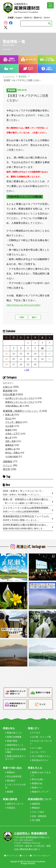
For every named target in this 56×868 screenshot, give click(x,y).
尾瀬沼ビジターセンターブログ (20, 402)
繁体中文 (38, 18)
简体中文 (28, 18)
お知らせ (8, 387)
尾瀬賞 (9, 792)
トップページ (9, 76)
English (19, 18)
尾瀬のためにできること (40, 774)
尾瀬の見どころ (13, 733)
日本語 (11, 18)
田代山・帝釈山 (13, 453)
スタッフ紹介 (37, 812)
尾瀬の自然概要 (13, 737)
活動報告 (8, 462)
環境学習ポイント (14, 745)
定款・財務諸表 (38, 816)
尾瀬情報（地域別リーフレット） (21, 411)
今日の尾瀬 (9, 394)
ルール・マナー (38, 752)
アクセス (35, 733)
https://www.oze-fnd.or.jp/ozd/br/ (23, 305)
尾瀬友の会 (36, 783)
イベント (8, 465)
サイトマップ (11, 856)
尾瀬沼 (8, 430)
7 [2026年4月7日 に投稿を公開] (21, 348)
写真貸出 (10, 808)
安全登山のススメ (39, 760)
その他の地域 (11, 457)
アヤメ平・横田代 (14, 422)
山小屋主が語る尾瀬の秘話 (15, 751)
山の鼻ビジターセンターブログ (20, 398)
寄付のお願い (37, 779)
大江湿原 (9, 426)
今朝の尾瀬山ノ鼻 (14, 406)
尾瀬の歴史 (11, 741)
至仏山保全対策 (13, 776)
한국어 (47, 18)
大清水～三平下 (13, 434)
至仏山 (8, 418)
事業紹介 (10, 772)
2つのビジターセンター (41, 742)
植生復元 (10, 781)
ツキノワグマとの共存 (15, 786)
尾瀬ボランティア (39, 792)
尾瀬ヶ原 (9, 415)
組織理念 (35, 804)
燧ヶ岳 (8, 437)
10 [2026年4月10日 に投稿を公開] (42, 348)
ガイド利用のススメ (40, 756)
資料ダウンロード (14, 804)
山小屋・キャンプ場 (40, 737)
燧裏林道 (9, 445)
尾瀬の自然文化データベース (15, 758)
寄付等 (6, 469)
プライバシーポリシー (40, 856)
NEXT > (35, 317)
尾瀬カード (36, 788)
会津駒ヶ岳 (10, 449)
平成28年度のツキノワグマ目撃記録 (25, 197)
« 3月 (27, 370)
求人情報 (35, 820)
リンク (24, 856)
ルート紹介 (36, 748)
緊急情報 (23, 76)
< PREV (21, 317)
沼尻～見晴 (10, 441)
